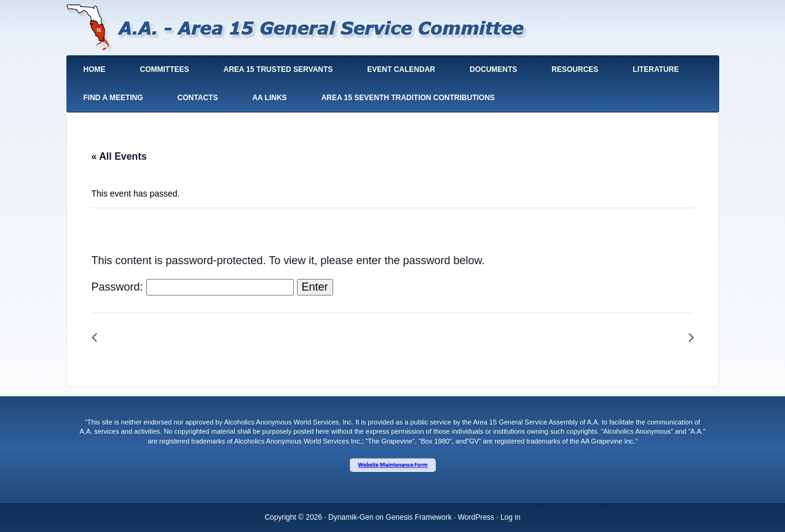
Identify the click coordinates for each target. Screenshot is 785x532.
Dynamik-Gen (351, 517)
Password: (193, 287)
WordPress (476, 517)
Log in (511, 517)
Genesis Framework (418, 517)
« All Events (119, 156)
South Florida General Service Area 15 (297, 30)
